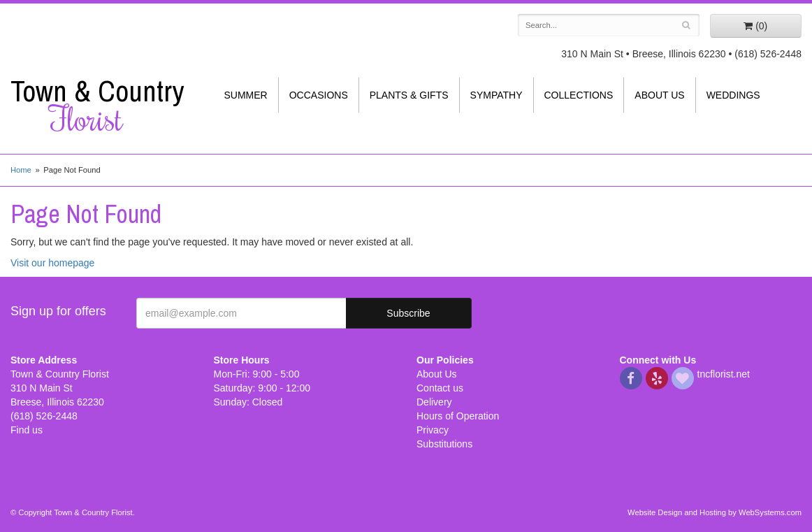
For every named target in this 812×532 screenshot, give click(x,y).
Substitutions (444, 444)
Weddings (733, 95)
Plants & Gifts (409, 95)
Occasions (319, 95)
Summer (246, 95)
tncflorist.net (724, 374)
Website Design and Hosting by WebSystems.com (715, 512)
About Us (659, 95)
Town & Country (102, 106)
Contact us (440, 388)
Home (21, 170)
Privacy (433, 430)
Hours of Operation (458, 416)
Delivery (434, 402)
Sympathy (496, 95)
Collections (579, 95)
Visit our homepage (52, 263)
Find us (27, 430)
